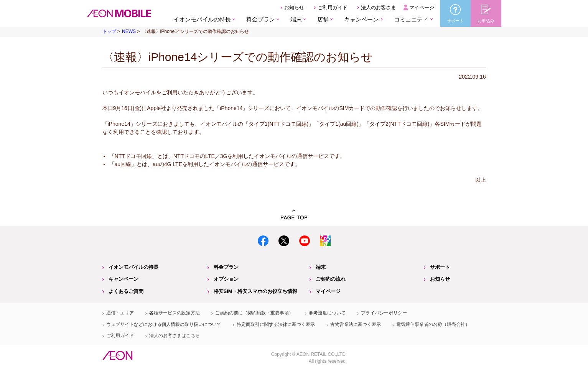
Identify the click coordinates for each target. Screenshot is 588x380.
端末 (321, 267)
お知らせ (294, 7)
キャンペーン (361, 19)
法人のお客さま (378, 7)
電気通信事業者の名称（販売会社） (433, 324)
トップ (109, 31)
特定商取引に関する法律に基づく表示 (276, 324)
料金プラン (226, 267)
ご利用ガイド (333, 7)
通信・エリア (120, 313)
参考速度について (327, 313)
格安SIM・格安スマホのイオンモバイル (119, 13)
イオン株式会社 (117, 355)
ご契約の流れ (331, 279)
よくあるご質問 (126, 291)
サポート (440, 267)
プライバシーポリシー (384, 313)
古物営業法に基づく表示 (356, 324)
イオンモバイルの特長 (133, 267)
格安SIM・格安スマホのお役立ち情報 (255, 291)
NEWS (129, 31)
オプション (226, 279)
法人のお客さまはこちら (175, 336)
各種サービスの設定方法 (175, 313)
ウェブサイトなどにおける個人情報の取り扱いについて (164, 324)
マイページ (422, 7)
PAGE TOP (294, 215)
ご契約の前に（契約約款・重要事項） (254, 313)
